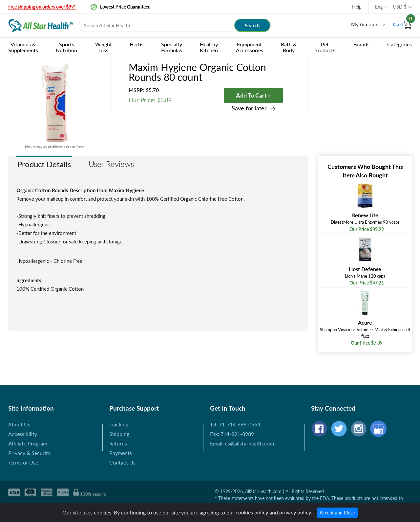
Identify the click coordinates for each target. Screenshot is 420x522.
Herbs (136, 44)
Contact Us (122, 462)
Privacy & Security (29, 453)
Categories (399, 44)
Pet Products (325, 47)
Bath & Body (289, 47)
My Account (365, 24)
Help (357, 7)
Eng (379, 7)
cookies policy (252, 512)
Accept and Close (337, 513)
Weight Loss (104, 47)
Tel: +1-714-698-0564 (235, 424)
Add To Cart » (253, 95)
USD (400, 7)
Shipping (119, 434)
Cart (402, 24)
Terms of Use (23, 462)
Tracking (119, 424)
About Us (19, 424)
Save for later (249, 108)
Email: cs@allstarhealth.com (242, 443)
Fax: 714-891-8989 (232, 434)
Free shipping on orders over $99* (42, 7)
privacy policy (295, 512)
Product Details (44, 164)
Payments (121, 453)
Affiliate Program (28, 443)
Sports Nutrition (66, 47)
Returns (118, 443)
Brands (361, 44)
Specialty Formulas (172, 47)
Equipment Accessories (250, 47)
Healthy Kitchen (209, 47)
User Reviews (111, 164)
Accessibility (23, 434)
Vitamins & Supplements (23, 47)
